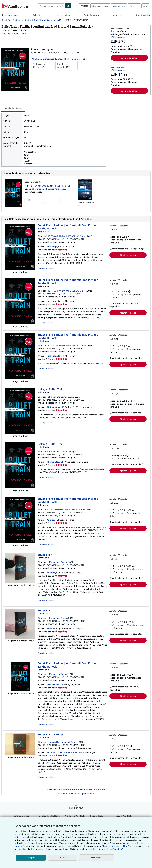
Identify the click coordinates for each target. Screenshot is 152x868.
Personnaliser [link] (97, 858)
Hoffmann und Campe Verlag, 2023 (50, 189)
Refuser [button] (63, 858)
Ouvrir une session (100, 6)
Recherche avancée (10, 15)
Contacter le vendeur (46, 268)
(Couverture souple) (85, 202)
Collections (38, 15)
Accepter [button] (31, 858)
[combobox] (51, 6)
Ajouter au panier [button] (129, 58)
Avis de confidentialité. (113, 849)
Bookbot (51, 573)
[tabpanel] (54, 140)
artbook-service (55, 685)
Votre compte (119, 6)
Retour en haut (76, 808)
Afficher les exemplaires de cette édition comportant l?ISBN (59, 59)
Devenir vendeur (143, 15)
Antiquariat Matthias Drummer (62, 752)
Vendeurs (117, 15)
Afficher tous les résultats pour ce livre (76, 793)
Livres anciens (63, 15)
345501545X (41, 186)
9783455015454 (65, 186)
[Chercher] (68, 6)
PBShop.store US (55, 462)
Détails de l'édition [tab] (13, 108)
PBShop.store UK (55, 407)
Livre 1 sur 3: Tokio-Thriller (14, 34)
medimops (52, 247)
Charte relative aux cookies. (115, 846)
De (43, 65)
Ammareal (52, 520)
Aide (145, 6)
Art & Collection (91, 15)
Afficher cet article (118, 37)
